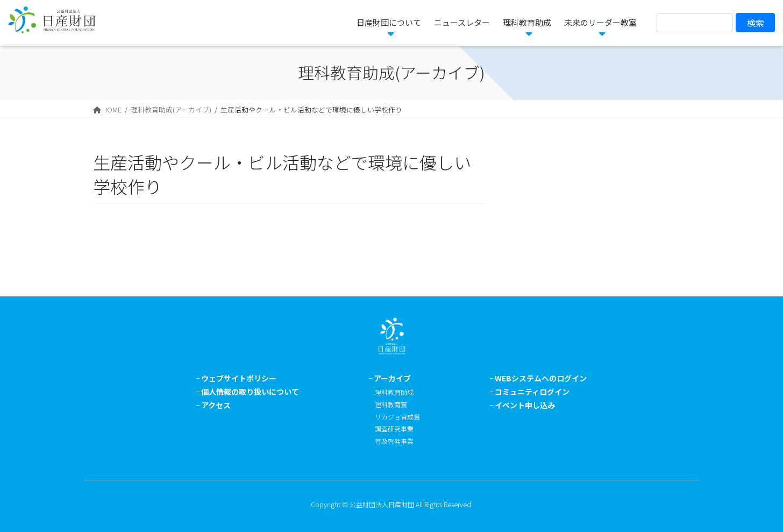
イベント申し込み (525, 405)
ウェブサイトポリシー (239, 378)
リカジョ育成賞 (397, 417)
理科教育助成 (394, 392)
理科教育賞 (391, 404)
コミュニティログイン (532, 392)
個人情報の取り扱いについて (250, 392)
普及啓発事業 (394, 441)
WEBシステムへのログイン (541, 378)
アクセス (216, 405)
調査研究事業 (394, 428)
